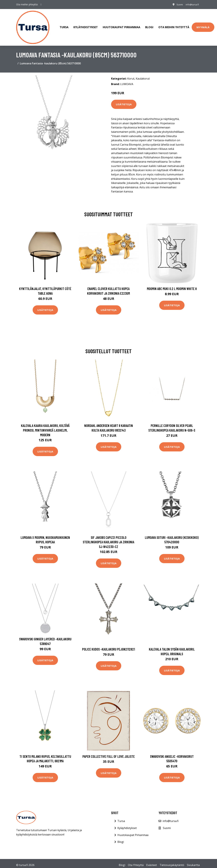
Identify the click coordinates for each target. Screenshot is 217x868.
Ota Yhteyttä (136, 862)
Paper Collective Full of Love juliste (109, 753)
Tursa (64, 26)
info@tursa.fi (192, 4)
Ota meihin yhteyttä (174, 26)
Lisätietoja (124, 101)
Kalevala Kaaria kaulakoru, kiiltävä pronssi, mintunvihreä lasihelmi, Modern (45, 427)
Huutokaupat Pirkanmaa (121, 26)
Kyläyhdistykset (86, 26)
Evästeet (152, 862)
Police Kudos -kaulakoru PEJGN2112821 (108, 646)
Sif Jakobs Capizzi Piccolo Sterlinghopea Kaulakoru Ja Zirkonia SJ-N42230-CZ (108, 539)
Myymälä (203, 26)
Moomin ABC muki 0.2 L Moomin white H (172, 285)
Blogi (149, 26)
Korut (131, 75)
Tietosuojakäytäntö (172, 862)
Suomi (178, 4)
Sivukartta (193, 862)
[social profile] (41, 5)
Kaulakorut (143, 75)
